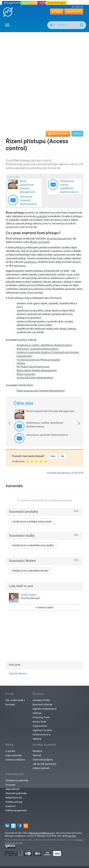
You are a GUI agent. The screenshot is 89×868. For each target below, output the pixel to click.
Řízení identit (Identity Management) (37, 370)
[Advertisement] (44, 78)
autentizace (31, 262)
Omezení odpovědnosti (13, 787)
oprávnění (42, 216)
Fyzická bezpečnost (59, 239)
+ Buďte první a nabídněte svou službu (33, 545)
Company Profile (41, 700)
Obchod (37, 755)
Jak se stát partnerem (44, 764)
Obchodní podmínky (16, 793)
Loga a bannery (14, 755)
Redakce (37, 751)
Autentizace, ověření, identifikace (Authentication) (44, 345)
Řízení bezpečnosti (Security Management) (41, 391)
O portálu (10, 751)
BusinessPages (56, 3)
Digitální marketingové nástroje (45, 711)
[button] (7, 421)
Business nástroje (42, 705)
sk (82, 7)
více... (77, 511)
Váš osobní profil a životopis (15, 702)
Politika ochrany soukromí (14, 804)
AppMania (28, 3)
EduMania (37, 3)
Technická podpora (43, 760)
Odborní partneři (41, 768)
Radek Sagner (28, 595)
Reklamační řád (14, 798)
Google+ (72, 836)
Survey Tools (39, 722)
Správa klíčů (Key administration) (35, 378)
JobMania (45, 3)
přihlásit (57, 11)
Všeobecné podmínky (17, 781)
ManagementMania (15, 3)
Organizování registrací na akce (42, 728)
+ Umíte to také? (45, 607)
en (73, 7)
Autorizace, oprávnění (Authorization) (38, 349)
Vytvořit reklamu (18, 673)
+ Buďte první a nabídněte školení (30, 571)
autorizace (20, 266)
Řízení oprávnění (40, 242)
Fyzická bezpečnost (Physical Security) (38, 360)
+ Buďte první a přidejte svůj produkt (32, 522)
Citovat (77, 134)
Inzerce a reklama (15, 760)
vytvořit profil (74, 11)
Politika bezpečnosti (16, 811)
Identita (21, 363)
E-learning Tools (41, 717)
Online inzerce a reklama (41, 737)
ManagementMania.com (42, 833)
